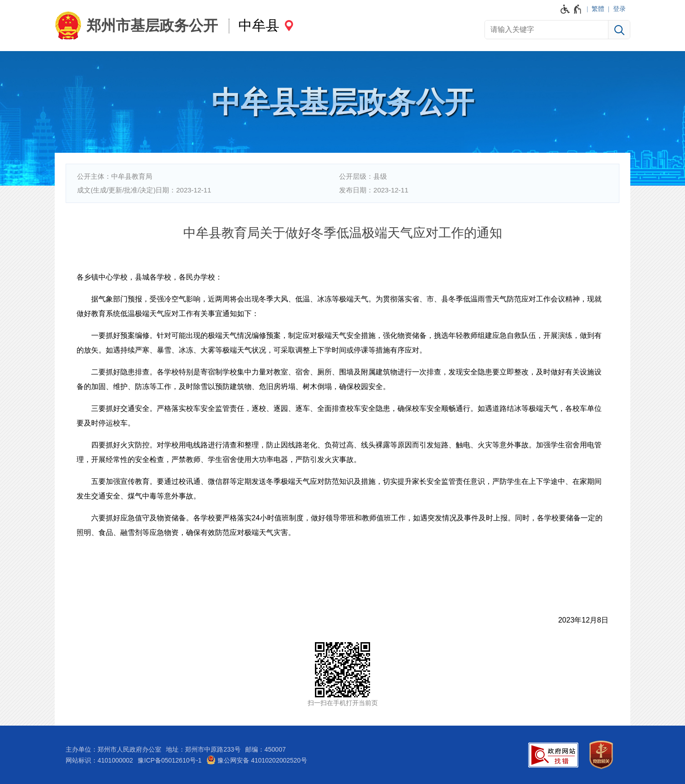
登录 (619, 9)
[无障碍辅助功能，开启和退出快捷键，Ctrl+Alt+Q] (571, 9)
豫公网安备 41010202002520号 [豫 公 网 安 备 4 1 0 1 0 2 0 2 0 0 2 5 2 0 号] (257, 760)
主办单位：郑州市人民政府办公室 (113, 749)
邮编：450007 (265, 749)
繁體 (598, 9)
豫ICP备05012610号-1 (170, 760)
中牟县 (259, 25)
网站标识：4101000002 (99, 760)
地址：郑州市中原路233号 (203, 749)
